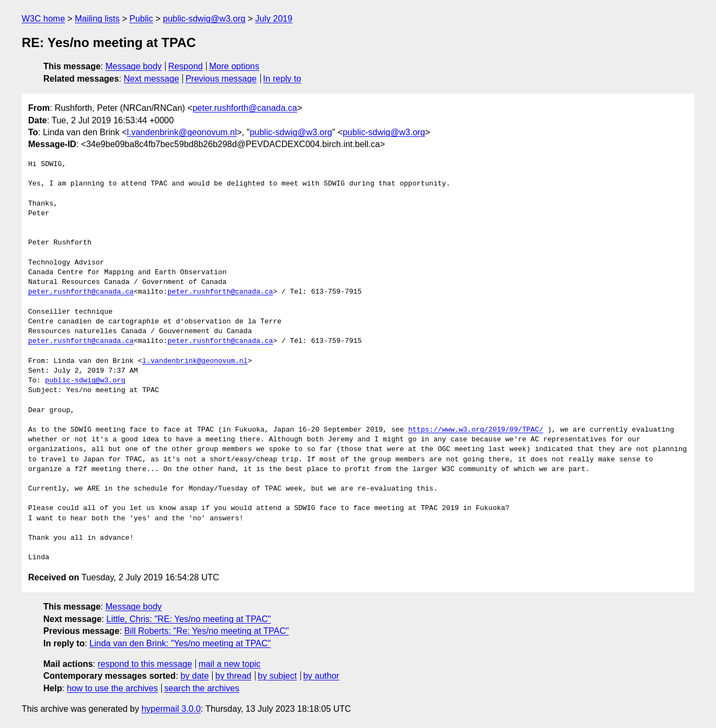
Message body (134, 66)
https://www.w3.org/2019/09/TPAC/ (476, 430)
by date (194, 676)
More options (235, 66)
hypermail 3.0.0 (171, 709)
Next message (152, 79)
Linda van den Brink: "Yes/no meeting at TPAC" (180, 643)
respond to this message (144, 664)
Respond (186, 66)
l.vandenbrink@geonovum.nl (182, 132)
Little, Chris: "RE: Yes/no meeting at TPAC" (189, 619)
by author (321, 676)
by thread (234, 676)
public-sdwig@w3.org (204, 19)
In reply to (282, 79)
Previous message (221, 79)
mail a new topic (230, 664)
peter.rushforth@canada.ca (245, 108)
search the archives (202, 688)
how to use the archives (113, 688)
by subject (277, 676)
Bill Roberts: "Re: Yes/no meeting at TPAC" (206, 631)
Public (141, 19)
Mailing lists (97, 19)
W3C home (43, 19)
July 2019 (274, 19)
